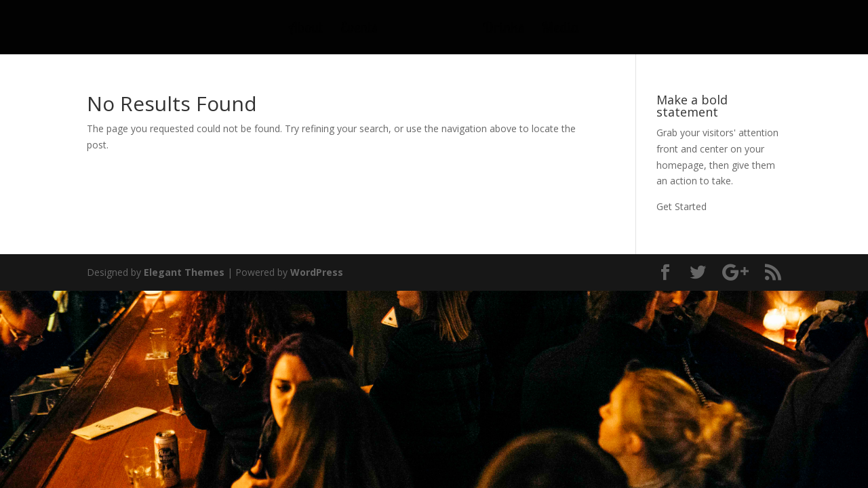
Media (560, 29)
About (306, 29)
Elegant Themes (184, 272)
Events (359, 29)
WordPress (317, 272)
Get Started (682, 206)
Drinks (503, 29)
